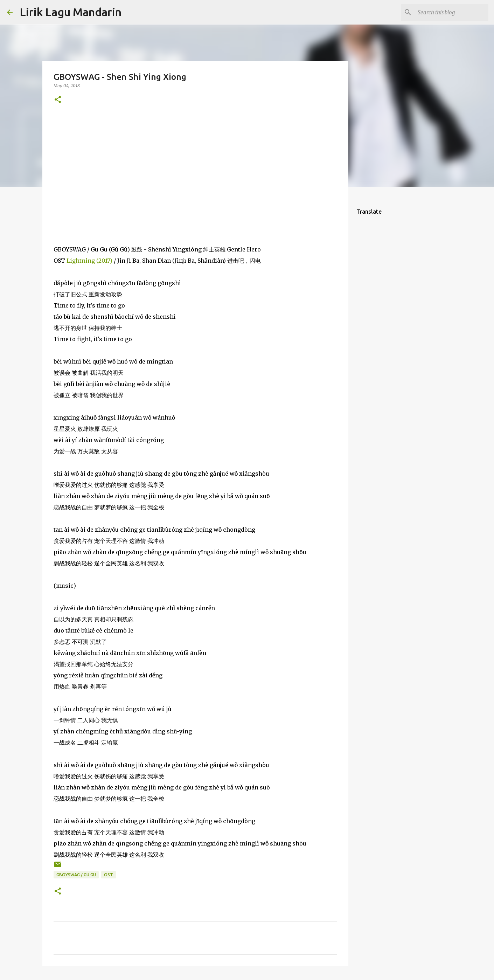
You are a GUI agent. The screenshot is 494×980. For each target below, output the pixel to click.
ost (109, 875)
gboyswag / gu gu (76, 875)
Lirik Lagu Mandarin (71, 12)
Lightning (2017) (89, 261)
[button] (58, 100)
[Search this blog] (452, 12)
